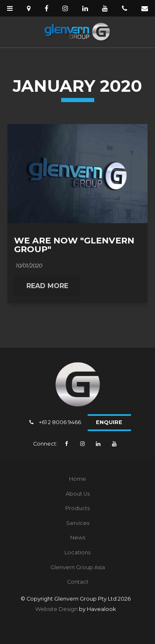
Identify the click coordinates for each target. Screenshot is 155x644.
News (78, 538)
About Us (78, 494)
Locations (77, 552)
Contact (78, 582)
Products (77, 508)
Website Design (56, 609)
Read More (47, 286)
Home (77, 479)
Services (78, 523)
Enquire (109, 422)
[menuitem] (77, 479)
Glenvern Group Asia (78, 567)
